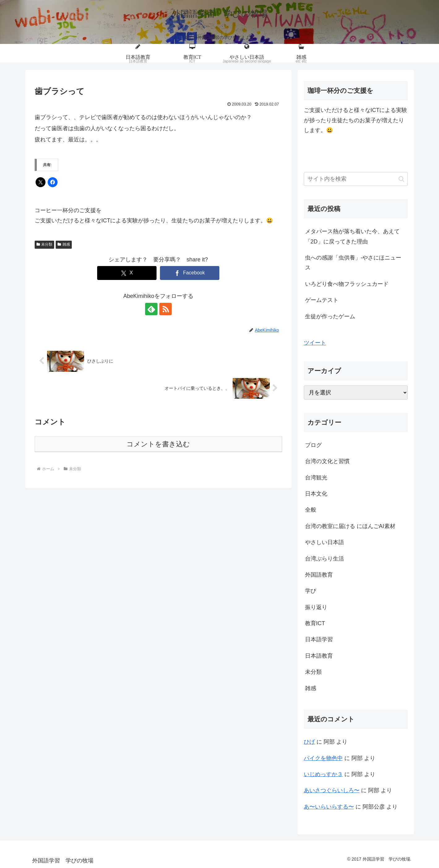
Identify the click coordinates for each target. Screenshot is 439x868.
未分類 (45, 244)
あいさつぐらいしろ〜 (332, 790)
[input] (356, 179)
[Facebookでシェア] (190, 273)
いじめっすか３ (323, 774)
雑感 (64, 244)
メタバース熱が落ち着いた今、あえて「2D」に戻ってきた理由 (352, 236)
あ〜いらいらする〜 (329, 807)
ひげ (309, 742)
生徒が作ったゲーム (330, 316)
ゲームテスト (322, 300)
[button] (401, 179)
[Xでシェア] (127, 273)
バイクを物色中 (323, 758)
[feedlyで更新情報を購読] (151, 309)
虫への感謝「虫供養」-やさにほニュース (353, 263)
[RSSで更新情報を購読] (166, 309)
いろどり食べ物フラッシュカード (347, 284)
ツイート (315, 343)
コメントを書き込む (158, 444)
